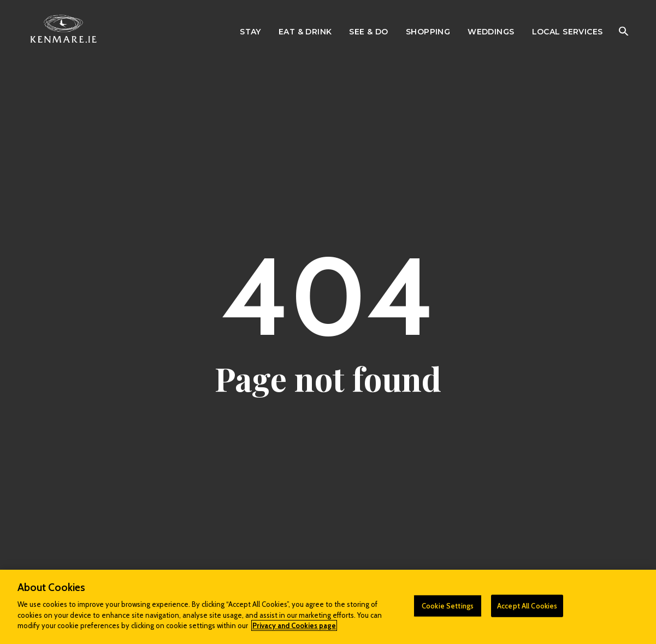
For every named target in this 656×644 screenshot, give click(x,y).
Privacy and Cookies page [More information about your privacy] (294, 625)
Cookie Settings (448, 605)
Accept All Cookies (527, 605)
